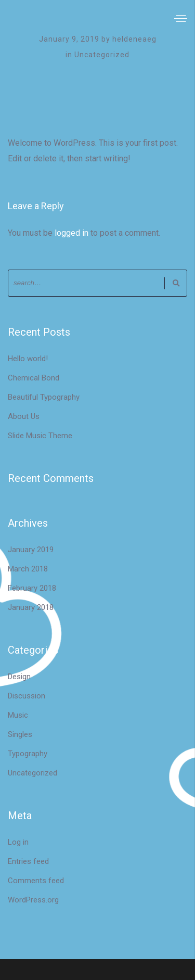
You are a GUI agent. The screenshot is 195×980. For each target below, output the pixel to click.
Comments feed (36, 881)
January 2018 (31, 607)
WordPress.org (33, 900)
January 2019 (31, 550)
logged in (71, 233)
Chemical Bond (34, 378)
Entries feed (28, 861)
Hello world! (28, 359)
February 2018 (32, 588)
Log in (18, 842)
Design (19, 677)
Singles (20, 734)
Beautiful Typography (44, 397)
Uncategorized (102, 55)
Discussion (27, 696)
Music (18, 715)
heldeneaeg (134, 39)
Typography (28, 754)
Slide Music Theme (40, 436)
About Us (24, 416)
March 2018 (28, 569)
